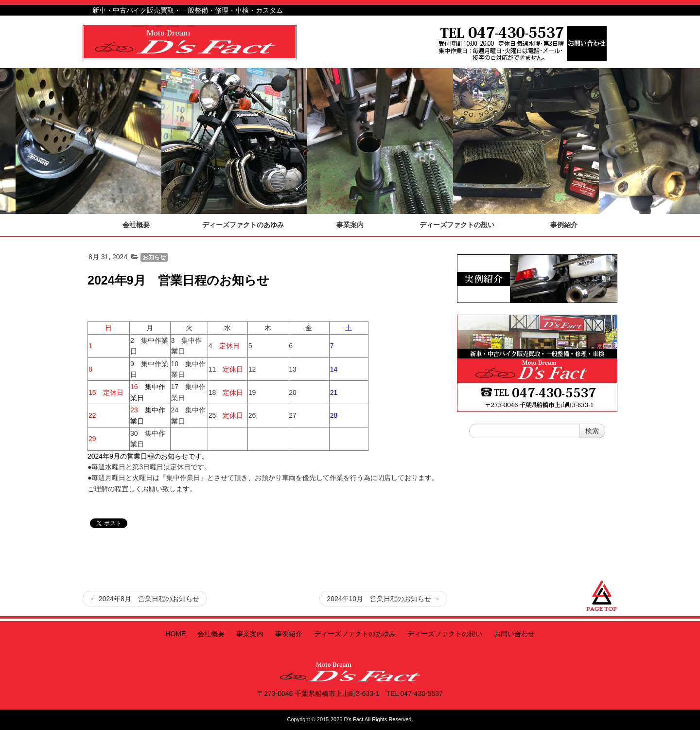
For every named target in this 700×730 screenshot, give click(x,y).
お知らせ (154, 257)
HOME (175, 634)
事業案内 (250, 634)
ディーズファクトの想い (445, 634)
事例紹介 (289, 634)
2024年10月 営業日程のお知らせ (383, 599)
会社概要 (211, 634)
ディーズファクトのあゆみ (355, 634)
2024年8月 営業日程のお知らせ (145, 599)
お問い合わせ (514, 634)
